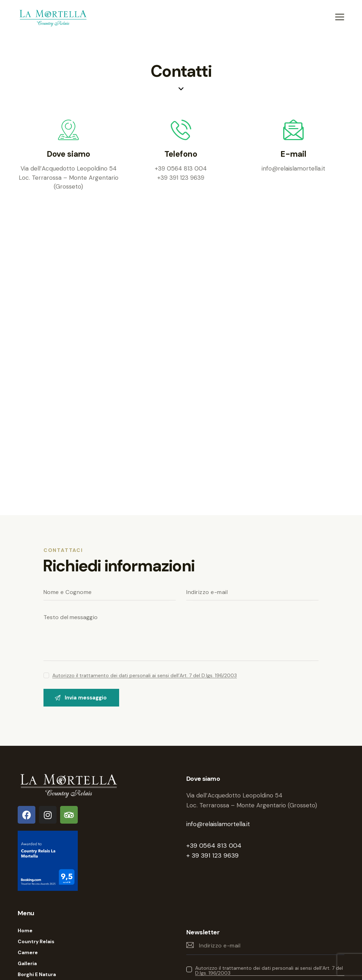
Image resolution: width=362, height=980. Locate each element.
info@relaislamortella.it (218, 824)
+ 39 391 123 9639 (212, 855)
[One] (181, 367)
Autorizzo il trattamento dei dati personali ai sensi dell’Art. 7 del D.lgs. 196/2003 (145, 676)
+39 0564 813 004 (214, 846)
